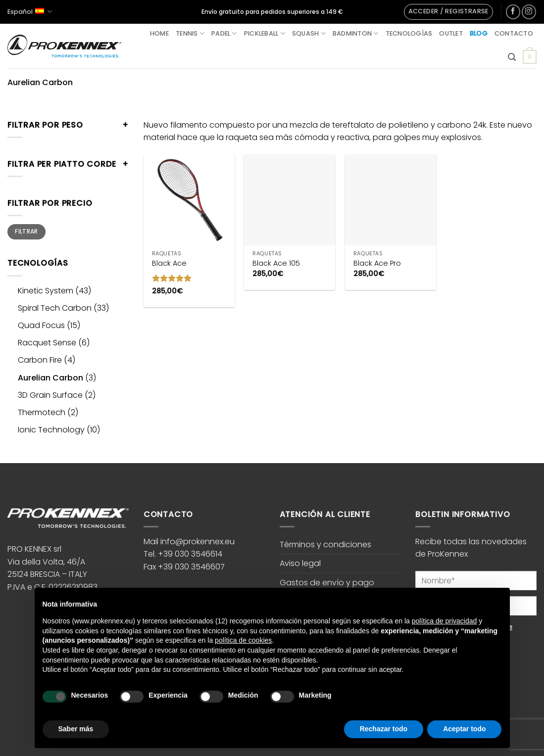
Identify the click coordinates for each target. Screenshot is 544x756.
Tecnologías (409, 33)
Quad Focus (41, 325)
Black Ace (169, 263)
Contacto (514, 33)
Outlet (451, 33)
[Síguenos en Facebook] (513, 12)
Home (159, 33)
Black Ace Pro (377, 263)
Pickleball (265, 33)
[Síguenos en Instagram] (529, 12)
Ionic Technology (51, 430)
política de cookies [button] (243, 640)
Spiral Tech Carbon (55, 308)
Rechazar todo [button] (384, 729)
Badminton (356, 33)
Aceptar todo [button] (464, 729)
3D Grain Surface (50, 395)
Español (30, 12)
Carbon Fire (40, 360)
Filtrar (26, 232)
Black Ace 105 (276, 263)
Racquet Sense (47, 343)
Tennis (190, 33)
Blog (479, 33)
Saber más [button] (76, 729)
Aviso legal (300, 563)
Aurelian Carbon (50, 378)
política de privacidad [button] (445, 621)
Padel (224, 33)
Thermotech (42, 412)
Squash (309, 33)
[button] (448, 12)
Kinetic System (46, 291)
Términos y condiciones (325, 544)
